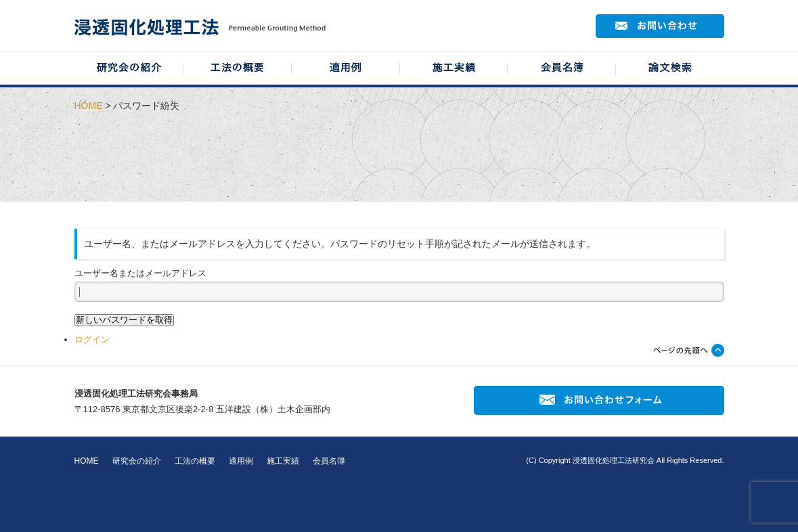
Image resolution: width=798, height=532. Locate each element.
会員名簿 (329, 461)
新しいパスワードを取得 (124, 320)
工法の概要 (195, 461)
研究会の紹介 (137, 461)
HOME (89, 106)
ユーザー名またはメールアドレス (140, 273)
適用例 (241, 461)
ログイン (92, 339)
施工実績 (283, 461)
